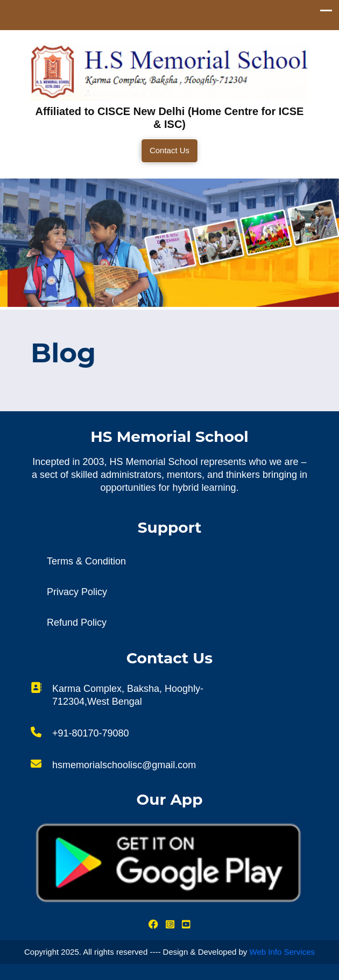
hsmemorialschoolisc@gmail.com (124, 765)
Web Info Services (282, 952)
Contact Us (169, 150)
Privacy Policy (77, 592)
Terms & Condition (86, 561)
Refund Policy (77, 623)
